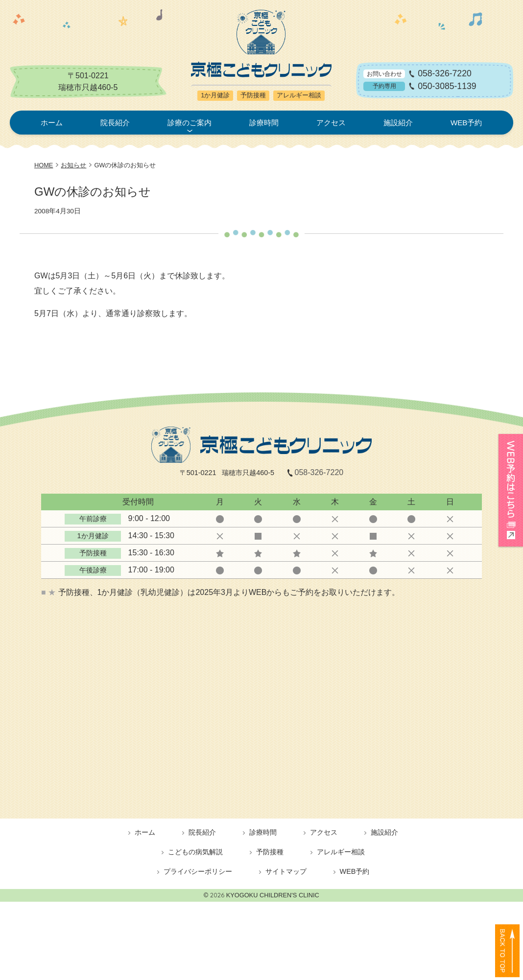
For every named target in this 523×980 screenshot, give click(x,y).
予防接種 (270, 852)
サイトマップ (286, 871)
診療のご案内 (190, 123)
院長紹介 (115, 123)
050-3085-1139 (447, 86)
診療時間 (264, 123)
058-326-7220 (445, 74)
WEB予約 (466, 123)
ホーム (52, 123)
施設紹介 (398, 123)
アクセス (331, 123)
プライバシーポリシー (198, 871)
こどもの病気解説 (195, 852)
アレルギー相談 (341, 852)
